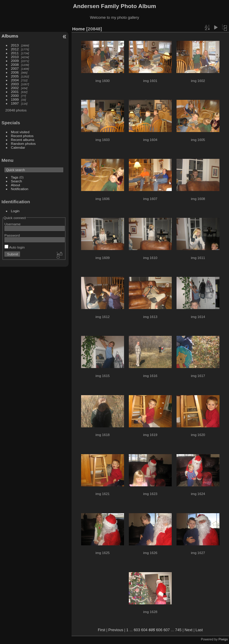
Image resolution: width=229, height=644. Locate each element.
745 (178, 630)
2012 (15, 49)
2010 (15, 57)
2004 (15, 80)
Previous (116, 630)
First (102, 630)
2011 (15, 53)
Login (15, 211)
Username (13, 224)
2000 (15, 96)
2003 (15, 84)
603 (137, 630)
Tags (15, 177)
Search (17, 181)
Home (79, 29)
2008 (15, 65)
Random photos (23, 143)
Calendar (18, 147)
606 (159, 630)
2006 (15, 72)
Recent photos (22, 136)
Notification (20, 189)
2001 (15, 92)
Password (12, 235)
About (16, 185)
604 (144, 630)
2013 (15, 45)
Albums (10, 36)
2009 (15, 61)
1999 (15, 99)
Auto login (15, 247)
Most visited (20, 132)
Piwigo (223, 639)
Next (188, 630)
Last (199, 630)
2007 (15, 68)
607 (167, 630)
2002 (15, 88)
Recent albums (23, 140)
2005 (15, 76)
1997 (15, 103)
